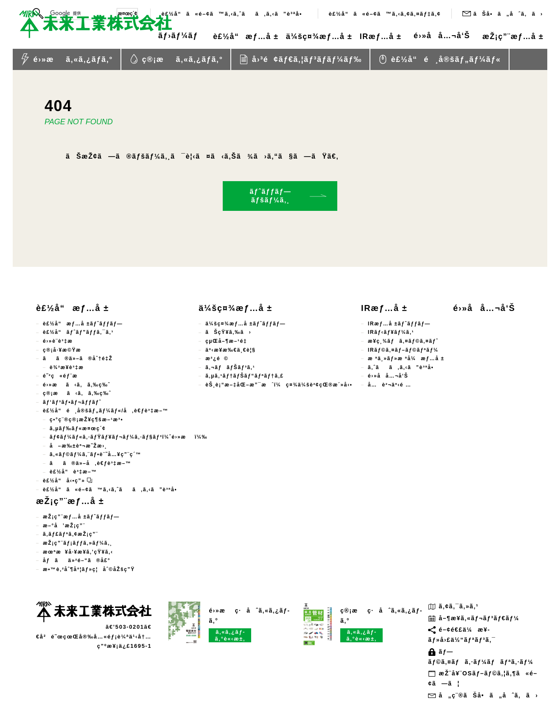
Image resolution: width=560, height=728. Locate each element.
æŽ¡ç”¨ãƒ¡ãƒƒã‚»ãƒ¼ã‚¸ (78, 543)
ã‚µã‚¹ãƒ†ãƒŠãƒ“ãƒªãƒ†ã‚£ (245, 376)
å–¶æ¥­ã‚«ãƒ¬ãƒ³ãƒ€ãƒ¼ (474, 618)
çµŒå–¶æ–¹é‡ (228, 341)
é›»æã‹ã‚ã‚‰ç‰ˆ (77, 385)
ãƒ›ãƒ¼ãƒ (138, 37)
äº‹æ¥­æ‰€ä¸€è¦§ (230, 350)
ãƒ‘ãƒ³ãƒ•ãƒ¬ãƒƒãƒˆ (72, 402)
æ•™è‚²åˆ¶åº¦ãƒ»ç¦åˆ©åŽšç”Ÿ (89, 569)
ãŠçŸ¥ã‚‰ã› (228, 332)
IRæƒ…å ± (365, 37)
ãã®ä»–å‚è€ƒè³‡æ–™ (91, 463)
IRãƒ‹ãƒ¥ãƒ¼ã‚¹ (391, 332)
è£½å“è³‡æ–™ (73, 472)
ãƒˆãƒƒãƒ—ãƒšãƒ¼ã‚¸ (270, 196)
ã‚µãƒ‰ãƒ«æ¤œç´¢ (78, 428)
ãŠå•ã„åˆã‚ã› (503, 14)
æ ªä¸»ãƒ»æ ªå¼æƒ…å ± (406, 358)
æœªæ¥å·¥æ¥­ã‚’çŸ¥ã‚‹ (78, 552)
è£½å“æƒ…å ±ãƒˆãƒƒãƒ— (83, 324)
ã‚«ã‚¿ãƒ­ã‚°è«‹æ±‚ (230, 635)
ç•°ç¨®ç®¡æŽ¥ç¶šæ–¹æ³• (86, 420)
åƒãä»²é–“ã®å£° (77, 560)
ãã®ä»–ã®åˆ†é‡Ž (78, 358)
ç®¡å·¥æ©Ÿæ (66, 350)
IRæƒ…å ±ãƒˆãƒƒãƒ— (399, 324)
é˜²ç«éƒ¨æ (65, 376)
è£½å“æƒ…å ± (210, 37)
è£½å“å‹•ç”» (68, 481)
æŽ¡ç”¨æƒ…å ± (508, 37)
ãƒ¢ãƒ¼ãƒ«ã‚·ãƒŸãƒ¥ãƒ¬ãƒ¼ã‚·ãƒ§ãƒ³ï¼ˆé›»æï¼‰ (129, 437)
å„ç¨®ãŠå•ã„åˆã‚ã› (483, 695)
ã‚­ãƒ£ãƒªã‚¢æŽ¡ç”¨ (70, 534)
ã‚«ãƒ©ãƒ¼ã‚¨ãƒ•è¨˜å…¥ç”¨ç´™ (95, 454)
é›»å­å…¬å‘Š (432, 37)
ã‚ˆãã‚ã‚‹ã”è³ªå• (403, 367)
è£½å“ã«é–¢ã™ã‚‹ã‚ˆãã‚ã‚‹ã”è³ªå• (234, 14)
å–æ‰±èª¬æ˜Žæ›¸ (78, 446)
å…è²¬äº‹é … (390, 385)
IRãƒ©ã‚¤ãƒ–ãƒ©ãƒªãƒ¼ (403, 350)
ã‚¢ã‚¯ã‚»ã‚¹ (453, 606)
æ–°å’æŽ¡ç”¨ (64, 526)
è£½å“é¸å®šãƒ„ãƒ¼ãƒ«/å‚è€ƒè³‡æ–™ (106, 411)
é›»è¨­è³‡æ (62, 341)
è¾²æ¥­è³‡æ (71, 367)
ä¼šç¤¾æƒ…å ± (294, 37)
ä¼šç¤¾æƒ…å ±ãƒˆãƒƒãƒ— (245, 324)
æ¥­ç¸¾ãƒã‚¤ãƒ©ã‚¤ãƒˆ (403, 341)
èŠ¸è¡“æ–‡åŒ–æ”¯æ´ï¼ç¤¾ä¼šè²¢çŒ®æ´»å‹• (279, 385)
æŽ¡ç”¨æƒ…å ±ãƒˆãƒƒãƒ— (81, 517)
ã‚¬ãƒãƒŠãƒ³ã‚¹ (230, 367)
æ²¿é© (217, 358)
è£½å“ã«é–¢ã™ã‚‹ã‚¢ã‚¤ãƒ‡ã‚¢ (385, 14)
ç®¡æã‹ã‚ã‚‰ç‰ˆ (77, 393)
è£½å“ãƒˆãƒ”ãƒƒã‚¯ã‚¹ (78, 332)
